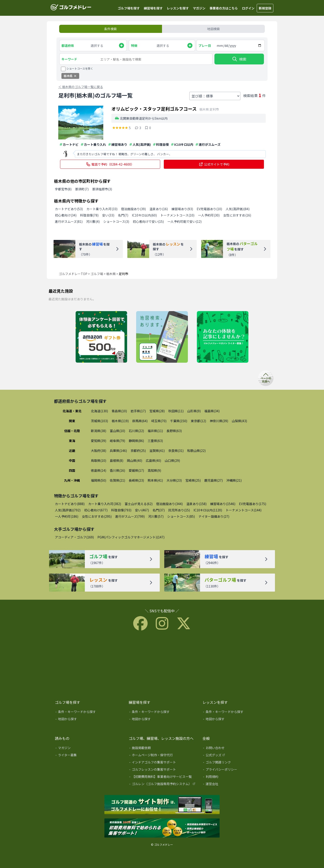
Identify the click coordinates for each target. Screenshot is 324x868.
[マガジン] (89, 749)
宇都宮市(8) (63, 189)
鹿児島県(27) (214, 480)
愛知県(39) (99, 441)
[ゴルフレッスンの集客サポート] (162, 770)
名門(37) (159, 510)
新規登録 (265, 8)
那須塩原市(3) (102, 189)
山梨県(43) (239, 421)
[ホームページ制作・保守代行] (162, 756)
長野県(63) (174, 431)
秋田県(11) (176, 411)
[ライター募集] (223, 337)
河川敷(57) (156, 516)
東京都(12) (198, 421)
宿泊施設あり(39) (133, 209)
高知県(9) (154, 470)
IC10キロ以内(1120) (208, 510)
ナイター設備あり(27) (214, 516)
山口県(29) (172, 460)
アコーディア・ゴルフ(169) (74, 537)
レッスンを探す (178, 8)
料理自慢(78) (89, 215)
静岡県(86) (136, 441)
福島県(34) (212, 411)
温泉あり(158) (196, 504)
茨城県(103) (99, 421)
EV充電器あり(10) (209, 209)
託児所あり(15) (179, 510)
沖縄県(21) (234, 480)
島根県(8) (117, 460)
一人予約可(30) (209, 215)
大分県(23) (174, 480)
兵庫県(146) (118, 451)
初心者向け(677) (96, 510)
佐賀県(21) (117, 480)
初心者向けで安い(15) (148, 221)
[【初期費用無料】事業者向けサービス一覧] (162, 777)
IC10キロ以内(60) (144, 215)
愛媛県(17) (136, 470)
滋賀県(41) (157, 451)
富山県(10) (117, 431)
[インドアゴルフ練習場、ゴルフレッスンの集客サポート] (162, 828)
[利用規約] (236, 777)
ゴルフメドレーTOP (73, 274)
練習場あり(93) (182, 209)
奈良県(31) (176, 451)
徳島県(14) (99, 470)
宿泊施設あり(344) (169, 504)
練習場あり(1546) (223, 504)
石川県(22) (136, 431)
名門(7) (123, 215)
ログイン (248, 8)
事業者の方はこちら (224, 8)
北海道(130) (99, 411)
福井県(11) (155, 431)
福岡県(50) (99, 480)
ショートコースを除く (80, 68)
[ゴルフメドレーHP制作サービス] (162, 805)
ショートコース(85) (181, 516)
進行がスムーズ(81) (69, 221)
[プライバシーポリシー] (236, 770)
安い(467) (142, 510)
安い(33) (108, 215)
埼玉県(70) (159, 421)
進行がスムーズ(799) (130, 516)
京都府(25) (138, 451)
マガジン (199, 8)
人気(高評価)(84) (238, 209)
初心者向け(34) (66, 215)
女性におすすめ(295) (97, 516)
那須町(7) (82, 189)
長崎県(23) (136, 480)
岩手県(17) (138, 411)
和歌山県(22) (196, 451)
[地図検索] (162, 337)
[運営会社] (236, 785)
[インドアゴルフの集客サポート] (162, 763)
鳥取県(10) (99, 460)
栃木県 (111, 274)
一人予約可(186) (67, 516)
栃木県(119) (120, 421)
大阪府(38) (99, 451)
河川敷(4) (93, 221)
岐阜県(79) (117, 441)
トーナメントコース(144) (244, 510)
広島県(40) (153, 460)
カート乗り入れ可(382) (105, 504)
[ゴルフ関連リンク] (236, 763)
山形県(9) (194, 411)
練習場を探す (153, 8)
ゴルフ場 (97, 274)
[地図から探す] (89, 720)
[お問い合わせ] (236, 749)
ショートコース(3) (116, 221)
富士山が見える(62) (139, 504)
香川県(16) (117, 470)
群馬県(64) (140, 421)
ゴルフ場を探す (129, 8)
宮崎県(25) (193, 480)
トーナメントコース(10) (177, 215)
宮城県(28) (157, 411)
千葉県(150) (179, 421)
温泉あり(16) (159, 209)
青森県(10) (119, 411)
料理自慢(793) (121, 510)
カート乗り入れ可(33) (102, 209)
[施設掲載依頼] (162, 749)
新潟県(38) (99, 431)
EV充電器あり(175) (253, 504)
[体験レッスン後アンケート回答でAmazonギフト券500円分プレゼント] (101, 337)
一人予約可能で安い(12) (184, 221)
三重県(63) (155, 441)
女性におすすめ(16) (237, 215)
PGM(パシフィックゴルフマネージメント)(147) (131, 537)
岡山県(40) (135, 460)
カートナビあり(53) (69, 209)
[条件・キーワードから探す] (89, 713)
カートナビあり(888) (70, 504)
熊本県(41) (155, 480)
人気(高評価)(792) (68, 510)
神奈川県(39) (219, 421)
